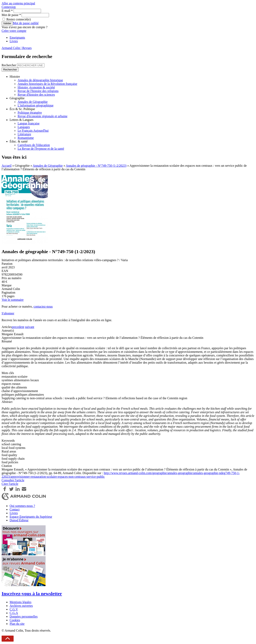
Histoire (15, 77)
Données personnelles (24, 616)
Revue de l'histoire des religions (38, 91)
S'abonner (8, 313)
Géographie (17, 98)
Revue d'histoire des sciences (36, 95)
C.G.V (14, 609)
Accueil (7, 166)
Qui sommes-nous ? (22, 506)
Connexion (9, 7)
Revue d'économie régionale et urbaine (42, 116)
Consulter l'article (13, 480)
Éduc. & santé (19, 141)
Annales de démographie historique (40, 80)
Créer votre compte (14, 31)
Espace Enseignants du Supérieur (31, 517)
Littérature (24, 134)
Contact (15, 509)
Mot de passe (11, 15)
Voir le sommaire (13, 300)
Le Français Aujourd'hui (33, 131)
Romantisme (26, 138)
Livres (14, 41)
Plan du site (17, 624)
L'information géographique (35, 105)
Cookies (15, 620)
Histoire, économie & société (36, 87)
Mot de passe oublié (26, 23)
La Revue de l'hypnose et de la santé (41, 149)
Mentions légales (20, 602)
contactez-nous (43, 306)
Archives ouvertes (21, 606)
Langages (24, 127)
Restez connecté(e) (18, 19)
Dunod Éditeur (19, 520)
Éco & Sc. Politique (22, 109)
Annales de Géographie (33, 102)
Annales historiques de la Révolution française (47, 84)
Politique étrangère (30, 113)
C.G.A (14, 613)
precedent (18, 327)
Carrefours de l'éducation (34, 145)
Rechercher (9, 65)
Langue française (29, 123)
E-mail (7, 11)
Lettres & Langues (21, 120)
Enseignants (17, 38)
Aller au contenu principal (18, 3)
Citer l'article (10, 484)
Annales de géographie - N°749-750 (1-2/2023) (96, 166)
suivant (30, 327)
